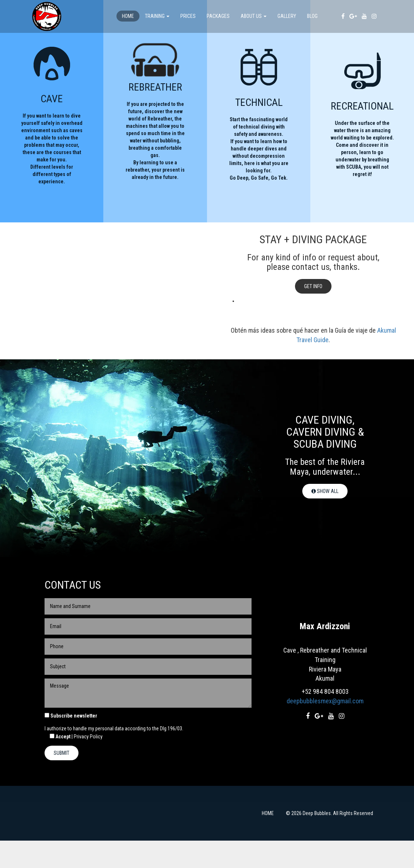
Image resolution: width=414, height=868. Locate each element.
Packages (218, 16)
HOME (268, 841)
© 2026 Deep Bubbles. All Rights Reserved (329, 841)
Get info (313, 314)
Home (128, 16)
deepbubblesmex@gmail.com (325, 729)
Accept (57, 764)
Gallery (287, 16)
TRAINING (157, 16)
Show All (325, 519)
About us (254, 16)
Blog (312, 16)
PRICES (188, 16)
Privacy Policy (88, 764)
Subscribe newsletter (74, 743)
